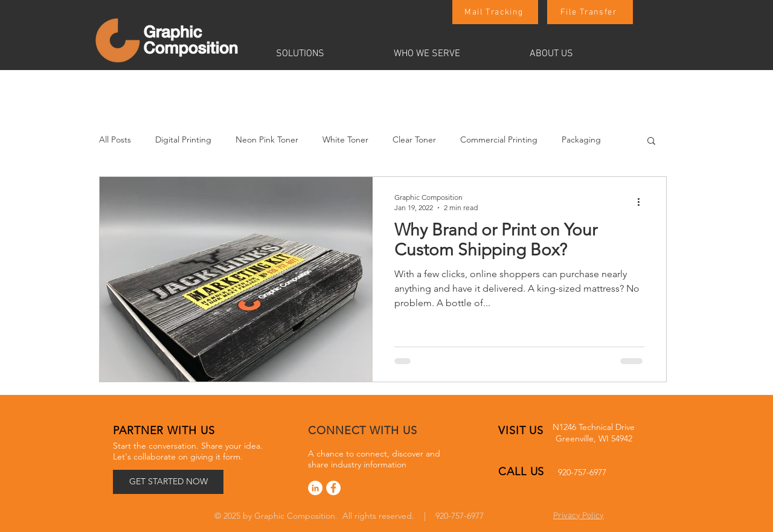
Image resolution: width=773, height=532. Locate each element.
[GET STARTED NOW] (168, 482)
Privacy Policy (579, 516)
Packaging (581, 139)
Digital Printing (183, 139)
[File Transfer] (590, 12)
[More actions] (643, 202)
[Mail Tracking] (495, 12)
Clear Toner (414, 139)
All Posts (115, 139)
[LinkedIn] (315, 488)
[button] (326, 54)
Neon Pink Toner (267, 139)
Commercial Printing (499, 139)
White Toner (345, 139)
